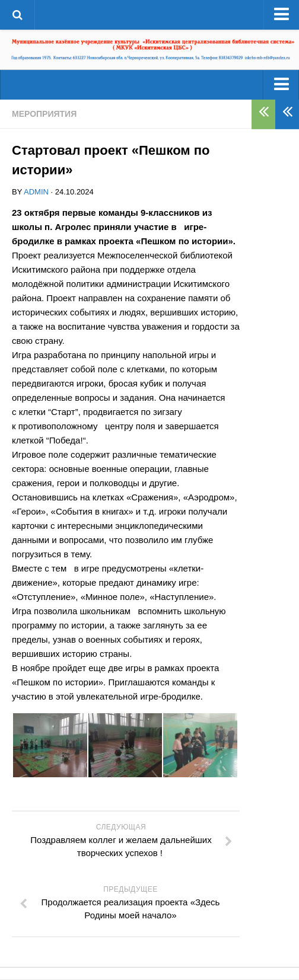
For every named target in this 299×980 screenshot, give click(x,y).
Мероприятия (44, 114)
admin (36, 192)
